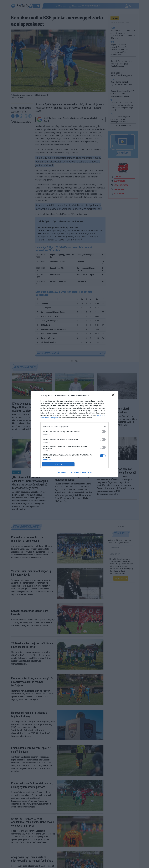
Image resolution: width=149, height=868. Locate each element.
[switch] (103, 432)
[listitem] (74, 427)
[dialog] (74, 434)
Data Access (74, 472)
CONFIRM (58, 464)
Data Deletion (62, 472)
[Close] (114, 396)
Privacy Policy (87, 472)
